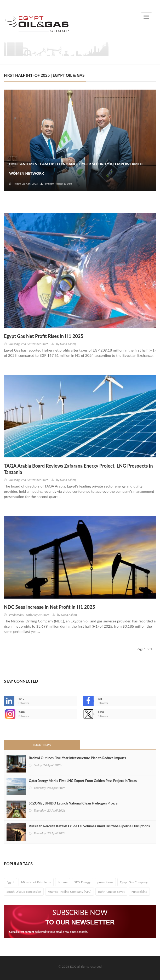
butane (63, 882)
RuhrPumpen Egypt (111, 892)
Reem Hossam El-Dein (60, 184)
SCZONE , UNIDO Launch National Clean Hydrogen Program (75, 803)
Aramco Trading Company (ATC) (70, 892)
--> (9, 714)
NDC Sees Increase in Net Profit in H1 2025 (50, 607)
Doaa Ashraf (68, 344)
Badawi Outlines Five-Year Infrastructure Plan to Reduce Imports (77, 758)
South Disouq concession (24, 892)
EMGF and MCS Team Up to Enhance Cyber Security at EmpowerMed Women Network (76, 169)
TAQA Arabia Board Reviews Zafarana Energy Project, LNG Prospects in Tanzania (78, 469)
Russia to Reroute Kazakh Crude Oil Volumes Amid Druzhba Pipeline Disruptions (89, 826)
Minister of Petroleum (36, 882)
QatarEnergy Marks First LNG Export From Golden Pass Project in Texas (83, 781)
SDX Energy (82, 882)
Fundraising (139, 892)
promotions (105, 882)
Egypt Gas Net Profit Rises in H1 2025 (44, 336)
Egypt (10, 882)
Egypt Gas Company (134, 882)
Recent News (42, 745)
